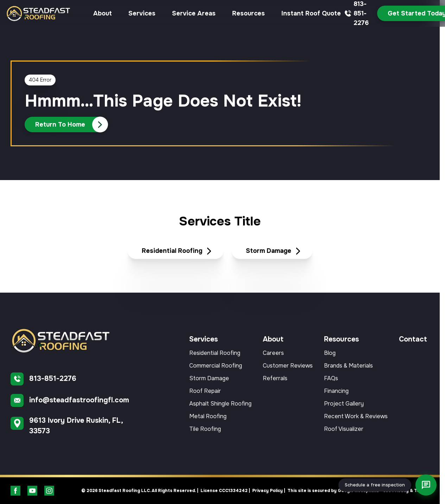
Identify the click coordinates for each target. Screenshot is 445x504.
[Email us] (78, 400)
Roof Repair (205, 391)
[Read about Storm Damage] (272, 251)
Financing (336, 391)
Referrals (275, 378)
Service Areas (194, 13)
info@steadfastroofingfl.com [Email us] (79, 400)
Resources (249, 13)
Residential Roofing (215, 353)
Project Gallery (344, 404)
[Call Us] (66, 125)
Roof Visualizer (344, 429)
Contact (413, 339)
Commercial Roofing (216, 366)
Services (142, 13)
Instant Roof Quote (311, 13)
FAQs (331, 378)
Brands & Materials (348, 366)
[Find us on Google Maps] (78, 426)
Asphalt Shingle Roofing (220, 404)
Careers (273, 353)
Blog (330, 353)
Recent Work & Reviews (356, 416)
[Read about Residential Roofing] (176, 251)
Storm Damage (209, 378)
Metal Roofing (208, 416)
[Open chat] (426, 485)
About (103, 13)
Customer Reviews (288, 366)
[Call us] (78, 379)
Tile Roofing (205, 429)
